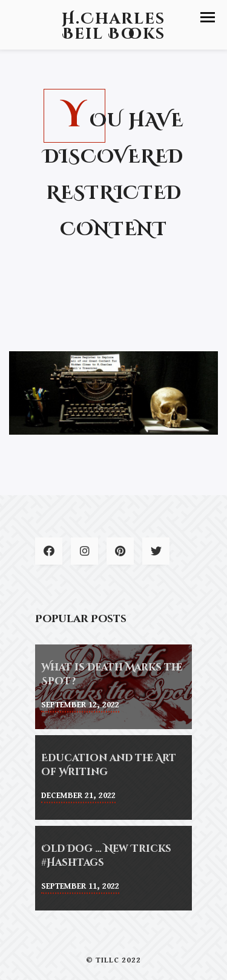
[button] (208, 17)
